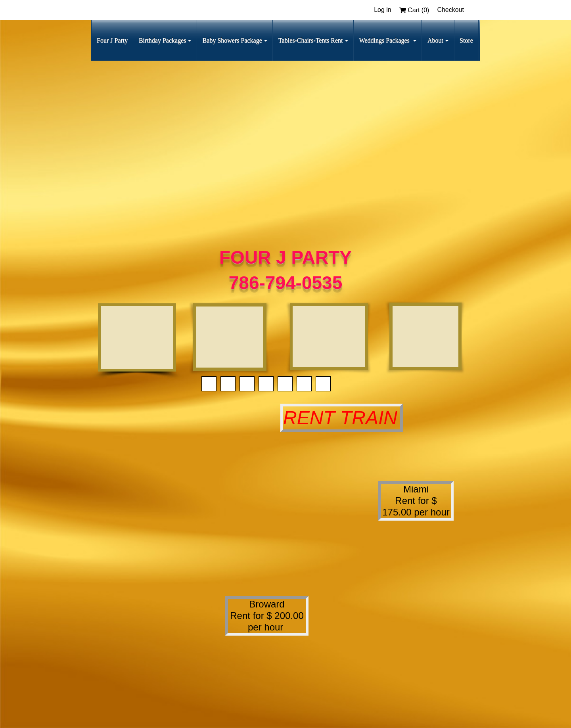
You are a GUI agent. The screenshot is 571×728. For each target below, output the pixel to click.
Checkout (450, 10)
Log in (383, 10)
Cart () (414, 10)
